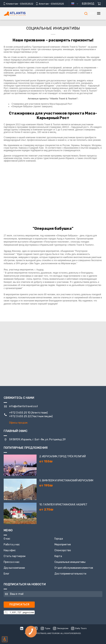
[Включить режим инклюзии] (5, 639)
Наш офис (10, 550)
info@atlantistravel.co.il (23, 406)
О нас (7, 539)
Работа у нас (12, 545)
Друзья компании (14, 568)
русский (77, 4)
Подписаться (19, 605)
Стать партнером (15, 556)
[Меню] (99, 13)
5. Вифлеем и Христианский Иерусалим (66, 481)
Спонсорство (63, 550)
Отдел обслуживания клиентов (74, 568)
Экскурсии (61, 628)
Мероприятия (63, 545)
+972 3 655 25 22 (20, 416)
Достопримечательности (70, 574)
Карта (58, 556)
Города (59, 539)
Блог (6, 574)
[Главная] (20, 14)
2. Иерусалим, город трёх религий (63, 456)
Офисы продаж (18, 423)
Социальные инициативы (70, 562)
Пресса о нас (12, 562)
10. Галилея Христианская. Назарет (63, 505)
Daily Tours (79, 628)
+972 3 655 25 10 (20, 413)
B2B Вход (88, 4)
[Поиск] (86, 13)
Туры (46, 628)
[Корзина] (99, 4)
